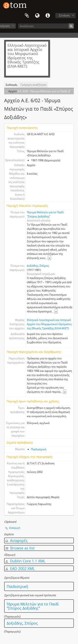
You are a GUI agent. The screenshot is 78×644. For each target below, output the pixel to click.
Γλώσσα (37, 16)
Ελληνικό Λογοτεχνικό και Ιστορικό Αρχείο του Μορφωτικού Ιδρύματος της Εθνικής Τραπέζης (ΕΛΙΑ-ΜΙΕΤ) (49, 324)
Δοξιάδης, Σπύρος (38, 266)
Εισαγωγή (15, 528)
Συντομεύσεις (48, 16)
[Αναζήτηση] (46, 26)
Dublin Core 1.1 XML (25, 561)
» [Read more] (50, 258)
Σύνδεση (64, 15)
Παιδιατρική (39, 449)
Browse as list (20, 548)
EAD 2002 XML (20, 568)
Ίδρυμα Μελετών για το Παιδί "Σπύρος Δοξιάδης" (33, 606)
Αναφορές (17, 540)
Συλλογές (11, 85)
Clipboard (27, 16)
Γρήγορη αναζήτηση (33, 85)
